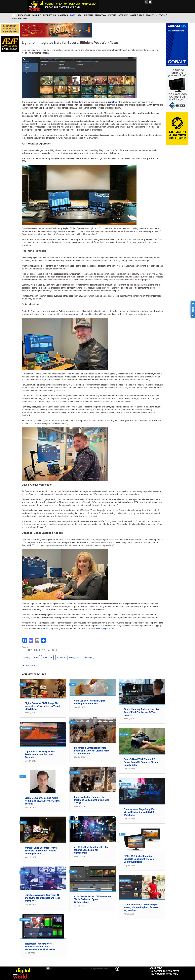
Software (61, 658)
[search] (167, 15)
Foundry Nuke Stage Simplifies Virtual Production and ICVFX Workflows (140, 812)
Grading (27, 658)
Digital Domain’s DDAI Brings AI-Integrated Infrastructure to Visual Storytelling (42, 706)
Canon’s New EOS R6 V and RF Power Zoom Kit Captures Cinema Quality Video (141, 762)
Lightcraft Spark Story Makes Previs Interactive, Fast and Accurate (40, 754)
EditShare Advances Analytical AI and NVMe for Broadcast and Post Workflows (42, 898)
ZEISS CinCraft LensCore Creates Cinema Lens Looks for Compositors (91, 850)
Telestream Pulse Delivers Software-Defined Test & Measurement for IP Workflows (41, 947)
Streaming (89, 658)
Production (47, 658)
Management (75, 658)
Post (36, 658)
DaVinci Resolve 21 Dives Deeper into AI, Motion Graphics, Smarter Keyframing (141, 907)
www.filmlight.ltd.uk (105, 629)
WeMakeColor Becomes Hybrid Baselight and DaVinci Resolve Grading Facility (41, 851)
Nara (112, 150)
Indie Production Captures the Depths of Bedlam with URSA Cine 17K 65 (92, 800)
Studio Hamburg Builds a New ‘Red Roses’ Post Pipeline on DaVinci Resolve (142, 712)
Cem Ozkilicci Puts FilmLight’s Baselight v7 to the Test (90, 702)
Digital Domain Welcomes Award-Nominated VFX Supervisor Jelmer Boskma (42, 801)
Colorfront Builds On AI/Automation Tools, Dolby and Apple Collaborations (92, 899)
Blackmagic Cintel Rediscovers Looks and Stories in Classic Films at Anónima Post (92, 751)
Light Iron (112, 102)
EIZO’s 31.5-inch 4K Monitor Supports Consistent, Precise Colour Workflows (139, 859)
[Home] (14, 15)
